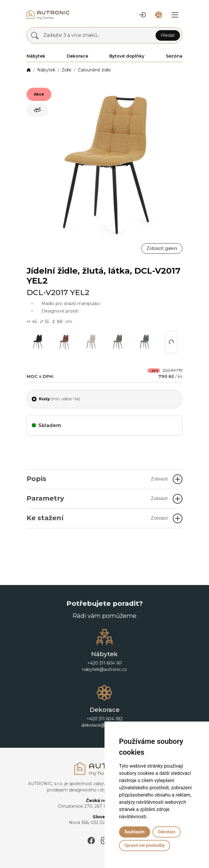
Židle (67, 70)
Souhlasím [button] (135, 832)
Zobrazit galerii (162, 248)
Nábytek (46, 70)
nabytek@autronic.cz (104, 669)
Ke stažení (97, 518)
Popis (97, 479)
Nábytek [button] (36, 56)
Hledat (168, 35)
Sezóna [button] (174, 56)
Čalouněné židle (94, 70)
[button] (142, 15)
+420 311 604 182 (105, 719)
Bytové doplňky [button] (127, 56)
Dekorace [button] (77, 56)
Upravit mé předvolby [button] (145, 845)
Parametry (97, 498)
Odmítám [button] (167, 832)
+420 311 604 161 (105, 663)
